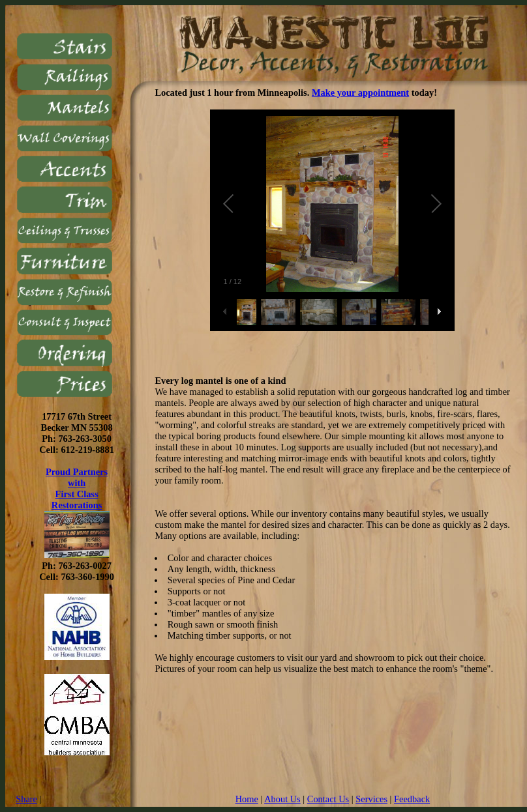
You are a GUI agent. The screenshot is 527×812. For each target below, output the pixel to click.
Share (26, 799)
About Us (282, 799)
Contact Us (328, 799)
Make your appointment (360, 93)
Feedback (412, 799)
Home (247, 799)
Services (371, 799)
